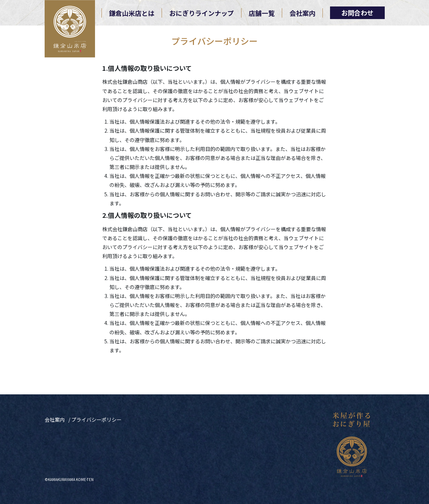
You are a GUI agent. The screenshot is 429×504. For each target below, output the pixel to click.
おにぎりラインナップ (202, 13)
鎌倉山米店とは (132, 13)
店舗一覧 (262, 13)
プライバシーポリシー (96, 420)
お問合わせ (357, 13)
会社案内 (302, 13)
